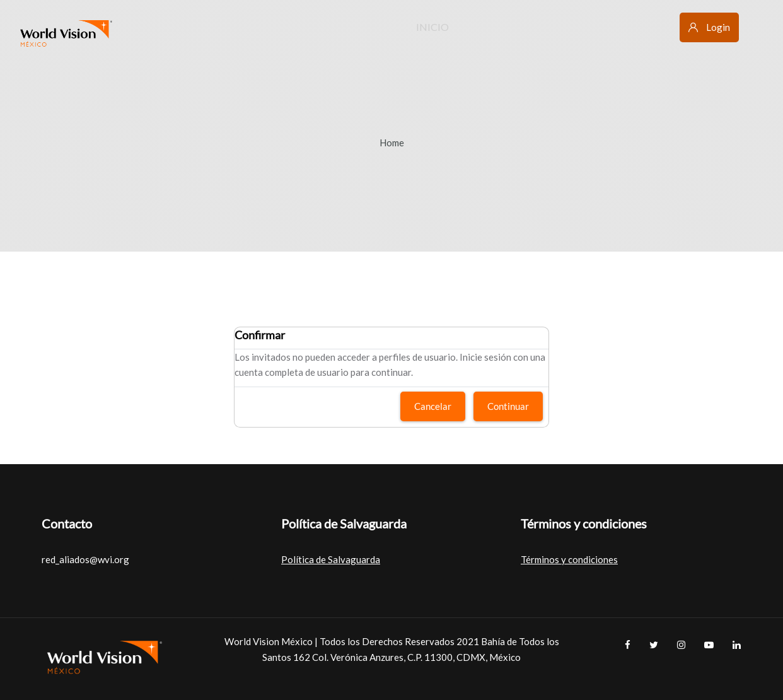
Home (392, 143)
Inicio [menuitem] (432, 27)
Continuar (508, 406)
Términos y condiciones (569, 559)
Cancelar (433, 406)
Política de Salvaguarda (331, 559)
